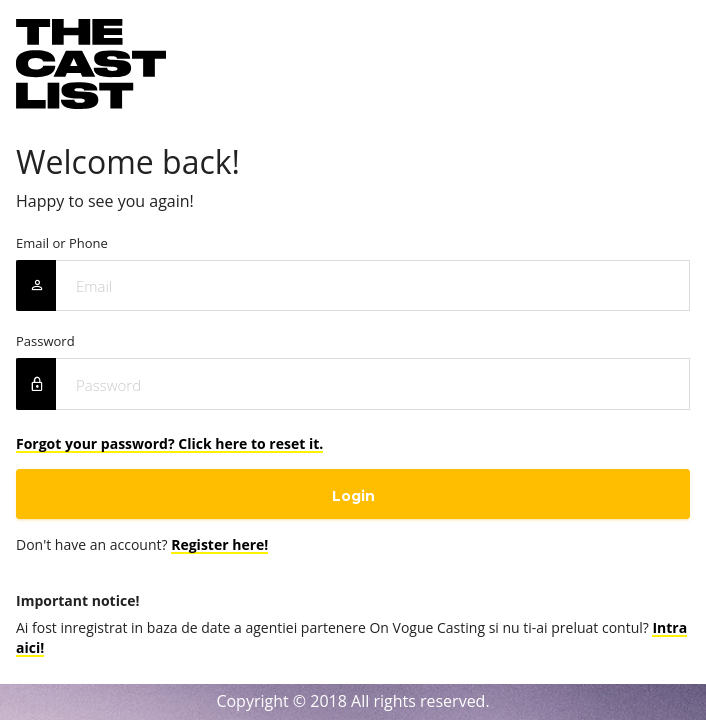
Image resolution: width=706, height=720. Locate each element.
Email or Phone (62, 243)
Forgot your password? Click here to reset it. (169, 443)
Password (45, 341)
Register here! (219, 544)
